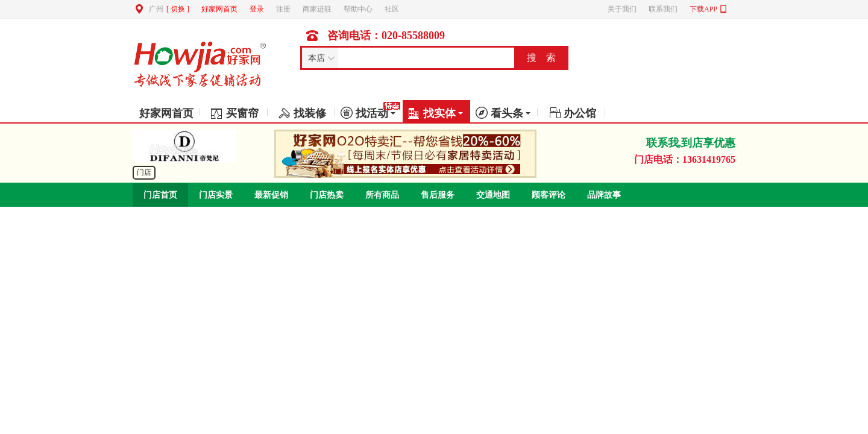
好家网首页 (219, 9)
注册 (283, 9)
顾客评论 (549, 195)
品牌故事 (604, 195)
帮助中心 (358, 9)
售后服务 (438, 195)
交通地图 (493, 195)
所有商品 (382, 195)
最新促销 (271, 195)
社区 (392, 9)
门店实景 (216, 195)
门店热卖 (327, 195)
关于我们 (622, 9)
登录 (257, 9)
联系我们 (663, 9)
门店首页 (160, 195)
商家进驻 (317, 9)
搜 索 (541, 58)
